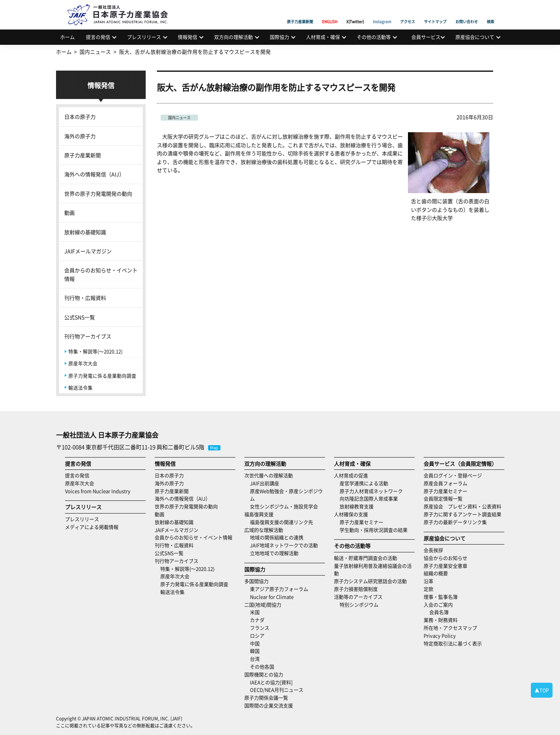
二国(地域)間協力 (263, 604)
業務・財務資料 (441, 620)
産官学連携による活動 (364, 483)
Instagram (382, 13)
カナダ (257, 620)
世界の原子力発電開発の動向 (98, 193)
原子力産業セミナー (361, 522)
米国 (255, 612)
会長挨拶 (433, 550)
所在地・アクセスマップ (450, 628)
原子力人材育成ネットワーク (371, 491)
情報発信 (188, 37)
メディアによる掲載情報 (92, 527)
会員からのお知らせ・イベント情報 (101, 274)
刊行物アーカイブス (88, 336)
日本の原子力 (80, 117)
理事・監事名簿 (441, 597)
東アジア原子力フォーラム (279, 589)
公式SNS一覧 (80, 317)
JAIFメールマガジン (88, 251)
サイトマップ (435, 13)
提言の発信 (98, 37)
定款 (428, 589)
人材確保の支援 (351, 514)
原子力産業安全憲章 (445, 566)
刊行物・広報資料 (85, 298)
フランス (260, 628)
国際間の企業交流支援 (269, 705)
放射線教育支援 (357, 506)
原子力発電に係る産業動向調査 (102, 376)
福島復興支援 (259, 514)
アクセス (408, 13)
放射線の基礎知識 (85, 232)
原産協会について (475, 37)
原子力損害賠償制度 (356, 589)
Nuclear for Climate (272, 597)
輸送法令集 (81, 387)
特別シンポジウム (359, 604)
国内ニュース (179, 117)
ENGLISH (330, 13)
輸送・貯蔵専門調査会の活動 (366, 558)
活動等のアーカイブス (358, 597)
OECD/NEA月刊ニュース (277, 690)
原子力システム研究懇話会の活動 (370, 581)
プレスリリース (144, 37)
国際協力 (279, 37)
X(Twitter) (355, 13)
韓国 (255, 651)
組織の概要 (436, 573)
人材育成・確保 (323, 37)
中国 (255, 643)
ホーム (67, 37)
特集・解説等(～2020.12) (95, 351)
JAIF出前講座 (264, 483)
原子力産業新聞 (300, 13)
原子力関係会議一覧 (266, 697)
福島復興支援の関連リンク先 (281, 522)
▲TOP (542, 690)
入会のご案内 (438, 604)
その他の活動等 (374, 37)
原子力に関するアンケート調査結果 (462, 514)
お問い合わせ (467, 13)
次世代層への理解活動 (269, 475)
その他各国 (262, 666)
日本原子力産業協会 (121, 6)
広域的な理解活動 (264, 530)
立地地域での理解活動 (274, 553)
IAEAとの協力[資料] (271, 682)
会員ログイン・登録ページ (453, 475)
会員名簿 (439, 612)
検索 (491, 13)
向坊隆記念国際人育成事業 (369, 498)
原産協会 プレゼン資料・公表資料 (462, 506)
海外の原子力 (80, 136)
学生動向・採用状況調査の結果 (376, 530)
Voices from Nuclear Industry (98, 491)
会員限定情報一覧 (443, 498)
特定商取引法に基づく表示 (453, 643)
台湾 (255, 659)
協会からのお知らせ (445, 558)
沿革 (428, 581)
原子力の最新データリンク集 (455, 522)
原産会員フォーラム (445, 483)
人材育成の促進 (351, 475)
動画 (69, 213)
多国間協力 (256, 581)
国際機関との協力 (264, 674)
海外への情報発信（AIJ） (94, 174)
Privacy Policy (440, 635)
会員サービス (426, 37)
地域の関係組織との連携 (277, 537)
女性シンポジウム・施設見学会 (284, 506)
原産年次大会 (83, 363)
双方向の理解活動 (233, 37)
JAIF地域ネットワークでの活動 (284, 545)
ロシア (257, 635)
